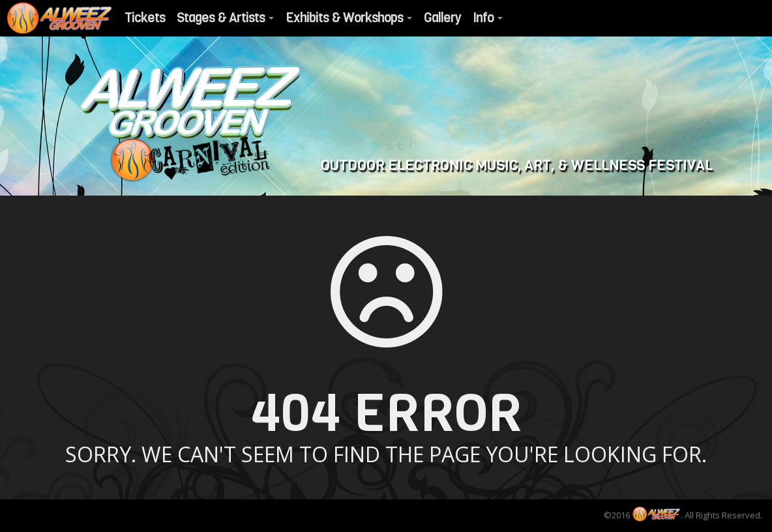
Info (488, 18)
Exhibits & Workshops (349, 18)
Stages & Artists (225, 18)
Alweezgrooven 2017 (190, 124)
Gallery (442, 18)
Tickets (145, 18)
